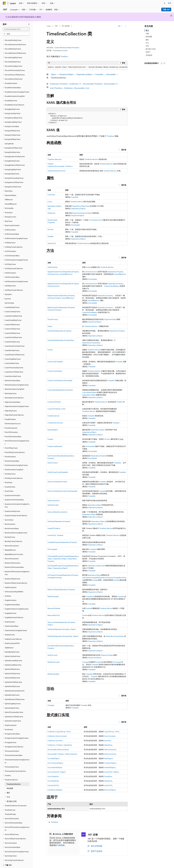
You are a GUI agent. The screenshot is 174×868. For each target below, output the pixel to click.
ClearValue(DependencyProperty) (59, 331)
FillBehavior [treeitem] (9, 197)
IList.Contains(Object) (55, 763)
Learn (49, 26)
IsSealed (50, 236)
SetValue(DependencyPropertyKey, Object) (63, 636)
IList (52, 88)
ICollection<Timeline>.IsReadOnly (60, 745)
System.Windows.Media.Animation (67, 48)
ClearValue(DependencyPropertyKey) (61, 340)
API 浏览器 (66, 26)
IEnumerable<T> (111, 84)
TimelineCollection (91, 159)
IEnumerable (88, 84)
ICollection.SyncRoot (55, 740)
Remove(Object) (110, 790)
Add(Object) (108, 758)
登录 (170, 3)
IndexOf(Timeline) (54, 528)
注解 (147, 33)
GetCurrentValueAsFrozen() (57, 482)
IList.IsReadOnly (53, 781)
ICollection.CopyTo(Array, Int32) (59, 732)
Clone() (50, 350)
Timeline (64, 56)
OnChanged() (52, 549)
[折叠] (29, 24)
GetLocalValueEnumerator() (57, 512)
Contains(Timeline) (54, 402)
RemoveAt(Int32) (54, 615)
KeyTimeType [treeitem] (9, 300)
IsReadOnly (108, 745)
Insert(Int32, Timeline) (55, 535)
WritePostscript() (53, 662)
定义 (147, 30)
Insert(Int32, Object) (111, 772)
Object (54, 74)
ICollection (54, 84)
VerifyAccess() (52, 655)
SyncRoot (108, 740)
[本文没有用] (164, 63)
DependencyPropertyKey (91, 343)
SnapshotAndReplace (112, 286)
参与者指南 (60, 845)
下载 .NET (166, 10)
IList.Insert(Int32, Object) (57, 772)
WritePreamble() (53, 674)
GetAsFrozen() (53, 463)
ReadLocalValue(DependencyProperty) (61, 589)
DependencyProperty (116, 272)
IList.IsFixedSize (53, 776)
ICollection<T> (76, 84)
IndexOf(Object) (110, 767)
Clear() (50, 326)
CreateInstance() (53, 416)
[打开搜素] (165, 3)
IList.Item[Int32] (53, 785)
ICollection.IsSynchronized (57, 736)
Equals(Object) (53, 430)
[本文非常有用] (162, 63)
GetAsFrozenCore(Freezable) (58, 472)
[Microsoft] (4, 3)
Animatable (111, 74)
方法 (147, 43)
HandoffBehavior (120, 274)
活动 (147, 46)
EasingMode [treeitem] (9, 141)
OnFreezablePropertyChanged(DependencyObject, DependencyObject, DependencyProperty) (63, 559)
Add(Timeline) (52, 267)
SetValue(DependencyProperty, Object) (62, 629)
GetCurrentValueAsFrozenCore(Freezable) (62, 491)
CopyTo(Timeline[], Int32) (57, 409)
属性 (147, 40)
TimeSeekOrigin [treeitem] (10, 811)
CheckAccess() (53, 319)
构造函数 (149, 37)
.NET (56, 26)
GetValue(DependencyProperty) (59, 521)
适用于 (148, 52)
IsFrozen (51, 229)
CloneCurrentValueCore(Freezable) (60, 380)
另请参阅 (149, 55)
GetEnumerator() (54, 500)
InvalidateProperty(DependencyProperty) (62, 542)
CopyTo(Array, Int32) (112, 732)
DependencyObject (85, 74)
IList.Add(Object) (54, 758)
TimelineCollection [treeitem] (14, 781)
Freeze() (50, 439)
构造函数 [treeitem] (10, 785)
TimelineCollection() (55, 159)
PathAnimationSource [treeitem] (13, 421)
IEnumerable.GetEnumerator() (58, 749)
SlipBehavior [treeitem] (9, 645)
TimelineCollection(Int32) (57, 171)
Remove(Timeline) (54, 608)
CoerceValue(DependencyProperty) (60, 390)
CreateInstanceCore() (55, 423)
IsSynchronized (110, 736)
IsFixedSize (108, 776)
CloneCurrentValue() (55, 371)
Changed (95, 580)
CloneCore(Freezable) (55, 362)
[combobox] (16, 29)
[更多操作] (125, 26)
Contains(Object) (110, 763)
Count (50, 202)
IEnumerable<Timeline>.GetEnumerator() (62, 754)
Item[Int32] (52, 243)
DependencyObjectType (81, 206)
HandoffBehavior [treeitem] (11, 201)
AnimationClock (96, 220)
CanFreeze (51, 195)
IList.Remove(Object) (55, 790)
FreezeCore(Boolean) (55, 446)
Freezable (99, 74)
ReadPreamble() (53, 596)
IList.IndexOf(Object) (55, 767)
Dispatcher (51, 213)
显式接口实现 (151, 49)
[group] (87, 67)
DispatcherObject (66, 74)
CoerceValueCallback (90, 392)
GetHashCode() (53, 505)
